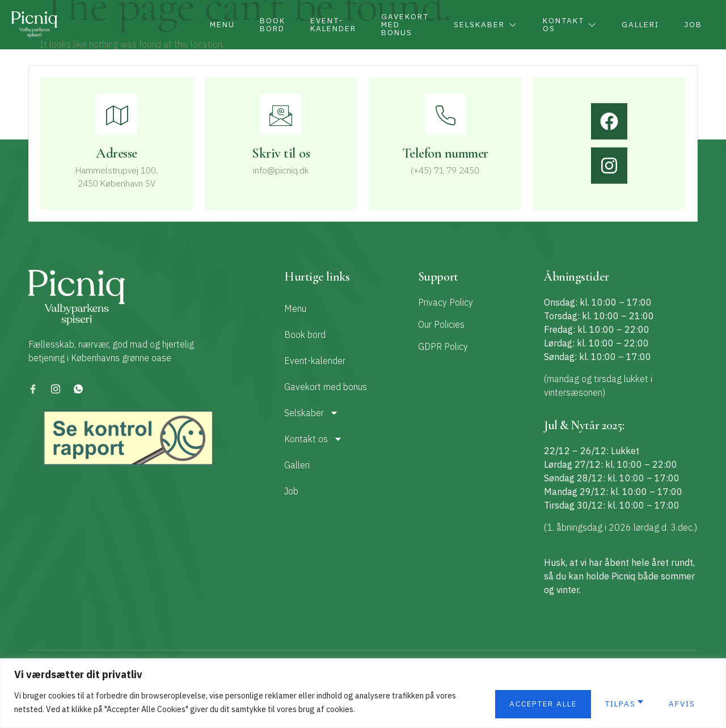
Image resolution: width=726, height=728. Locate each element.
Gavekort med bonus (385, 25)
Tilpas (515, 704)
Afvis (578, 704)
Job (691, 25)
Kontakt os (559, 25)
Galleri (634, 25)
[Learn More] (281, 147)
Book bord (245, 25)
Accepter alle (661, 704)
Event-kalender (309, 25)
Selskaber (470, 25)
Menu (191, 25)
